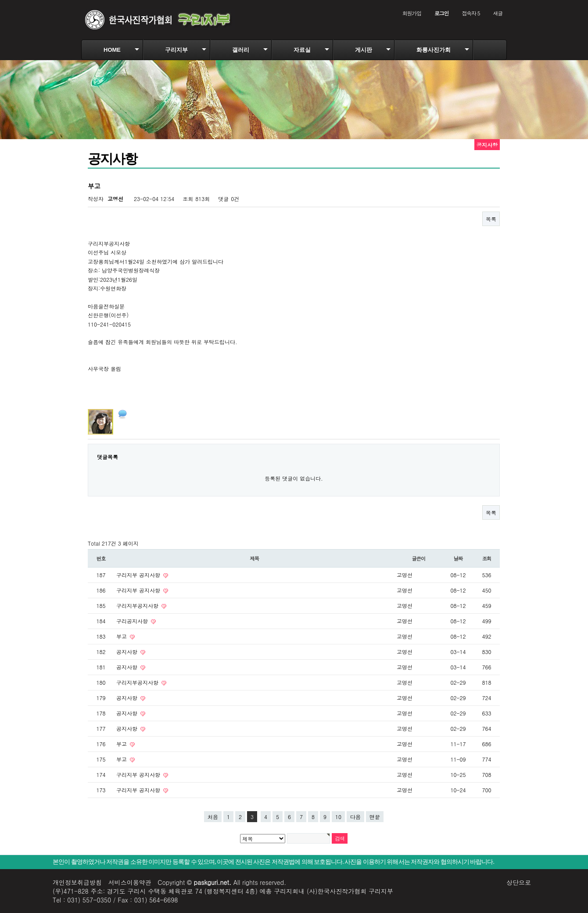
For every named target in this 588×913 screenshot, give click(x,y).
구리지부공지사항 (138, 606)
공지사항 (128, 652)
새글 (498, 13)
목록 (491, 219)
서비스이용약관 (130, 882)
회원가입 (412, 13)
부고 (122, 636)
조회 (487, 558)
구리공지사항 (133, 621)
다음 (355, 817)
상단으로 (519, 882)
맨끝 (375, 817)
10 (338, 817)
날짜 (458, 558)
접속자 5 (471, 13)
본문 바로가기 (0, 0)
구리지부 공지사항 (139, 575)
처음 (213, 817)
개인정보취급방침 (77, 882)
